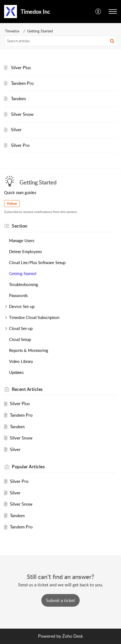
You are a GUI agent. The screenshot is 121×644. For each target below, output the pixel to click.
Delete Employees (25, 251)
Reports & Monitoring (29, 350)
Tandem (18, 99)
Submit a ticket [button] (61, 600)
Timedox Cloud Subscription (34, 317)
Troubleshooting (24, 284)
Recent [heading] (27, 389)
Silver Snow (22, 114)
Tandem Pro (22, 83)
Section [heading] (20, 226)
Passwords (18, 295)
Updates (16, 372)
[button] (98, 12)
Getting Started (23, 273)
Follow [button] (12, 204)
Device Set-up (22, 306)
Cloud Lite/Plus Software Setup (37, 262)
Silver (16, 130)
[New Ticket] (61, 600)
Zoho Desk (73, 636)
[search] (61, 41)
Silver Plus (21, 68)
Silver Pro (20, 145)
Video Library (21, 361)
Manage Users (22, 240)
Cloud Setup (20, 339)
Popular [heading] (28, 467)
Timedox (12, 31)
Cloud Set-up (21, 328)
